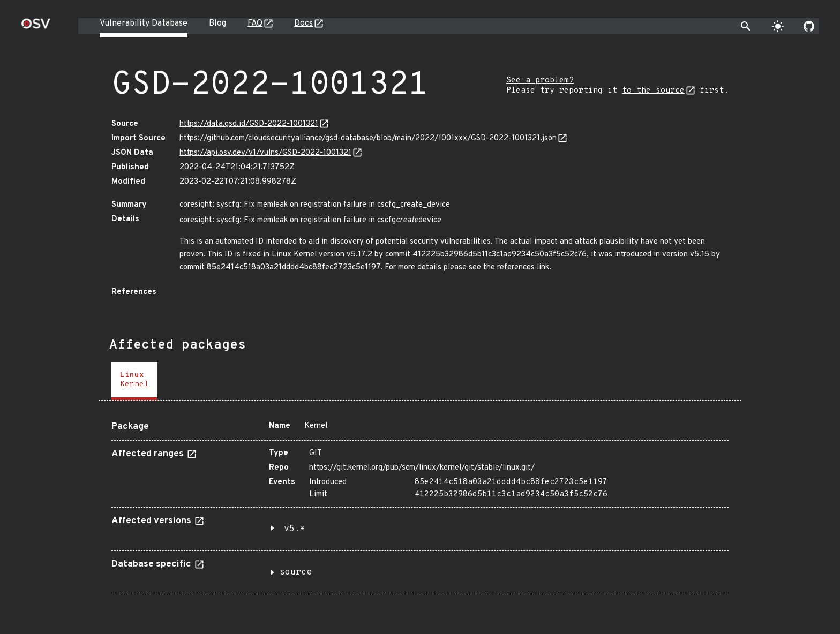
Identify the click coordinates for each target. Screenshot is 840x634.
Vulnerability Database (144, 24)
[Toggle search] (746, 26)
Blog (217, 24)
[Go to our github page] (809, 26)
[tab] (134, 381)
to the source (653, 91)
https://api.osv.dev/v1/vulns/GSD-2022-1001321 (265, 153)
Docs (303, 24)
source (296, 572)
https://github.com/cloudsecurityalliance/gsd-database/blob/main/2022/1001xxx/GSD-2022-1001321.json (368, 138)
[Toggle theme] (778, 26)
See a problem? (540, 81)
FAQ (255, 24)
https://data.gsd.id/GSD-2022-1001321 (249, 124)
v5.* (295, 529)
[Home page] (36, 27)
